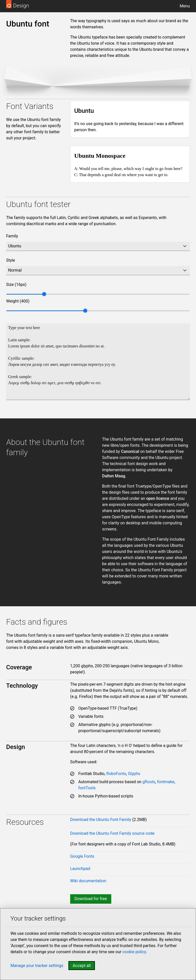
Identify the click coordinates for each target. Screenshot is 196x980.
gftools (149, 782)
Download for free (91, 899)
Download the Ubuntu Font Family (101, 820)
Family (12, 236)
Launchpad (80, 869)
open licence (158, 498)
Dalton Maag (114, 476)
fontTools (87, 788)
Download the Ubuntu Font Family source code (112, 833)
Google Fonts (82, 856)
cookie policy (134, 952)
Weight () (18, 301)
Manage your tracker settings (37, 966)
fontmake (166, 782)
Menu (185, 6)
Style (11, 260)
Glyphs (134, 774)
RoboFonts (116, 774)
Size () (16, 285)
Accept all (82, 966)
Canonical (130, 451)
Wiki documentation (88, 881)
